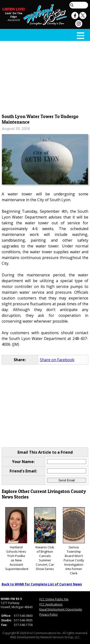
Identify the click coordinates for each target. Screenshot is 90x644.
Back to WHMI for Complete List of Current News (42, 584)
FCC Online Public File (54, 599)
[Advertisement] (45, 76)
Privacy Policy (48, 614)
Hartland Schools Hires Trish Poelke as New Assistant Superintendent (17, 539)
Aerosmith (14, 20)
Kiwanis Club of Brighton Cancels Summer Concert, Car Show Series (45, 539)
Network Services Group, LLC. (60, 637)
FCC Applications (51, 604)
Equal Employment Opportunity (61, 609)
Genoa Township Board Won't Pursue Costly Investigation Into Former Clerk (74, 541)
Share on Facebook (57, 360)
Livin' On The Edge (14, 15)
